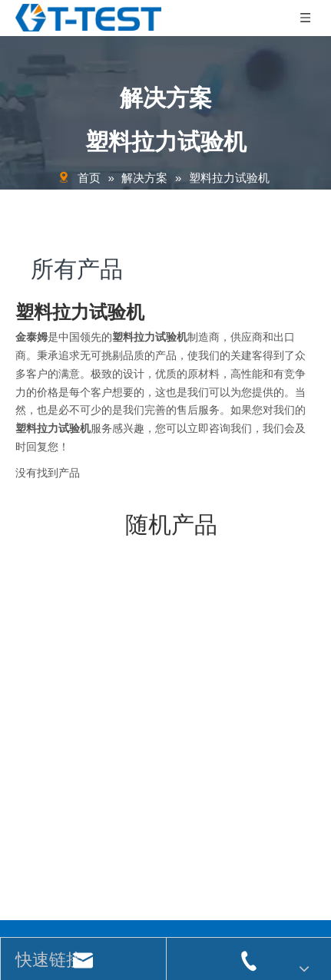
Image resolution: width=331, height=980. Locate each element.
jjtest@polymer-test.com (87, 693)
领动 (299, 901)
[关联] (159, 668)
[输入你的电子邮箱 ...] (138, 855)
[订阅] (292, 855)
